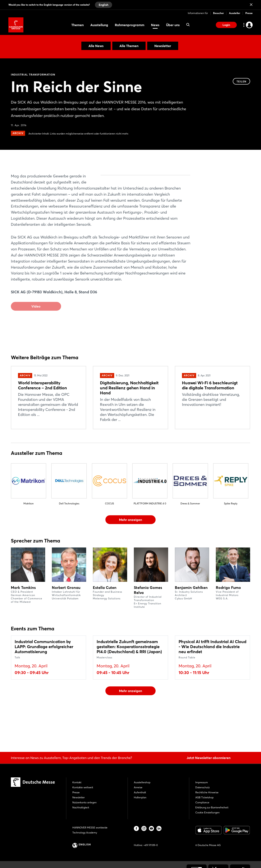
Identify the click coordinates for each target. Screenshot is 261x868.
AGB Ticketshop (204, 797)
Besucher (218, 13)
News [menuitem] (155, 25)
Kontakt (77, 782)
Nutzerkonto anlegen (84, 802)
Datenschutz (203, 787)
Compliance (202, 802)
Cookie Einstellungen (207, 812)
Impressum (202, 782)
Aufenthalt (140, 792)
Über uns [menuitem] (173, 25)
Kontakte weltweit (83, 787)
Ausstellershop (142, 782)
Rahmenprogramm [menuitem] (130, 25)
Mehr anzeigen (130, 550)
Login (226, 25)
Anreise (138, 787)
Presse (249, 13)
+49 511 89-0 (151, 845)
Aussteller (235, 13)
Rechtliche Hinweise (207, 792)
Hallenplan (140, 797)
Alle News (96, 46)
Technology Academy (85, 833)
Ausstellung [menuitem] (99, 25)
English (104, 5)
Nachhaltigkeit (81, 807)
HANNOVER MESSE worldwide (90, 828)
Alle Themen (129, 46)
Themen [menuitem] (77, 25)
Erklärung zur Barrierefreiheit (212, 807)
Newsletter (163, 46)
